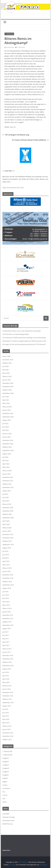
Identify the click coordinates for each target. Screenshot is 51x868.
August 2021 (7, 491)
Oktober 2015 (7, 699)
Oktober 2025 (7, 363)
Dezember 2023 (8, 413)
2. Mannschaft (7, 755)
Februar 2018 (7, 608)
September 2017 (8, 625)
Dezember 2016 (8, 655)
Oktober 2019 (7, 541)
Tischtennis (6, 788)
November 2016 (8, 659)
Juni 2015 (6, 713)
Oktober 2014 (7, 739)
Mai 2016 (6, 676)
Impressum (6, 850)
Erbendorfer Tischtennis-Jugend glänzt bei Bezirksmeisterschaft (24, 341)
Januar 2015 (7, 729)
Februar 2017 (7, 649)
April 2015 (6, 719)
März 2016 (6, 682)
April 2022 (6, 464)
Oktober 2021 (7, 484)
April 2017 (6, 642)
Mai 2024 (6, 400)
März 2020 (6, 524)
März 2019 (6, 565)
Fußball (5, 778)
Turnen (5, 795)
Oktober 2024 (7, 390)
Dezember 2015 (8, 692)
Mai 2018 (6, 598)
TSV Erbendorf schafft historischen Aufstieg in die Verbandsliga (24, 338)
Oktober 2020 (7, 514)
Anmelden (6, 814)
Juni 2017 (6, 635)
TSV (4, 792)
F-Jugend (5, 775)
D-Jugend (6, 768)
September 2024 (8, 393)
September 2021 (8, 487)
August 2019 (7, 548)
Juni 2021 (6, 497)
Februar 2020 (7, 528)
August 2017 (7, 629)
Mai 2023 (6, 430)
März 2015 (6, 723)
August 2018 (7, 588)
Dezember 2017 (8, 615)
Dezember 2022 (8, 440)
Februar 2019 (7, 568)
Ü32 (4, 798)
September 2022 (8, 450)
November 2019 (8, 538)
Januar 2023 (7, 437)
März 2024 (6, 403)
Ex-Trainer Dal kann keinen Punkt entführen (30, 140)
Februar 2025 (7, 376)
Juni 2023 (6, 427)
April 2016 (6, 679)
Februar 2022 (7, 471)
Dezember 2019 (8, 534)
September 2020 (8, 518)
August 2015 (7, 706)
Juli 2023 (5, 424)
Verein (5, 802)
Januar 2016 (7, 689)
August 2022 (7, 454)
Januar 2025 (7, 380)
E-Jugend (5, 772)
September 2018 (8, 585)
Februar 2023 (7, 434)
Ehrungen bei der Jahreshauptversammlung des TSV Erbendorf (24, 344)
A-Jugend (6, 758)
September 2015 (8, 703)
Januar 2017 (7, 652)
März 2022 (6, 467)
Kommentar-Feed (8, 820)
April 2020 (6, 521)
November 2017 (8, 618)
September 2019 (8, 545)
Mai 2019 (6, 558)
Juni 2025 (6, 366)
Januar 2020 (7, 531)
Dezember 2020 (8, 508)
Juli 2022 (5, 457)
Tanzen (5, 785)
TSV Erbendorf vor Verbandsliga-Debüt (16, 334)
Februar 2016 (7, 686)
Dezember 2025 (8, 360)
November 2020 (8, 511)
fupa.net (13, 127)
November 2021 (8, 481)
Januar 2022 (7, 474)
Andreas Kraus (10, 47)
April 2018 (6, 602)
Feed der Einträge (8, 817)
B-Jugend (6, 761)
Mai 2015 (6, 716)
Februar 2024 (7, 407)
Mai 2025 (6, 370)
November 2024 (8, 387)
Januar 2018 (7, 612)
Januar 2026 (7, 356)
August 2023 (7, 420)
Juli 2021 (5, 494)
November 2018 (8, 578)
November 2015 (8, 696)
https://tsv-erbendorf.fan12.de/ (13, 188)
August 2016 (7, 669)
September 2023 (8, 417)
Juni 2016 (6, 672)
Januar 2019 (7, 571)
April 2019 (6, 561)
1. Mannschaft (9, 34)
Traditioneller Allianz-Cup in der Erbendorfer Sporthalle (22, 331)
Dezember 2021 (8, 477)
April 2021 (6, 501)
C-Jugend (6, 765)
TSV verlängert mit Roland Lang (16, 135)
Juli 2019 (5, 551)
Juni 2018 (6, 595)
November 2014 (8, 736)
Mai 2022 (6, 460)
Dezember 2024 (8, 383)
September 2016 (8, 666)
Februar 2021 (7, 504)
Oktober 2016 (7, 662)
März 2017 (6, 645)
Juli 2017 (5, 632)
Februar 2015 (7, 726)
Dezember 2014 (8, 733)
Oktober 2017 (7, 622)
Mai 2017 (6, 639)
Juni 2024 (6, 397)
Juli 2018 (5, 592)
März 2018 (6, 605)
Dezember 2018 (8, 575)
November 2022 (8, 444)
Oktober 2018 (7, 582)
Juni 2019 (6, 555)
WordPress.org (7, 824)
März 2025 (6, 373)
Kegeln (5, 782)
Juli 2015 (5, 709)
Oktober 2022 (7, 447)
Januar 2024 (7, 410)
